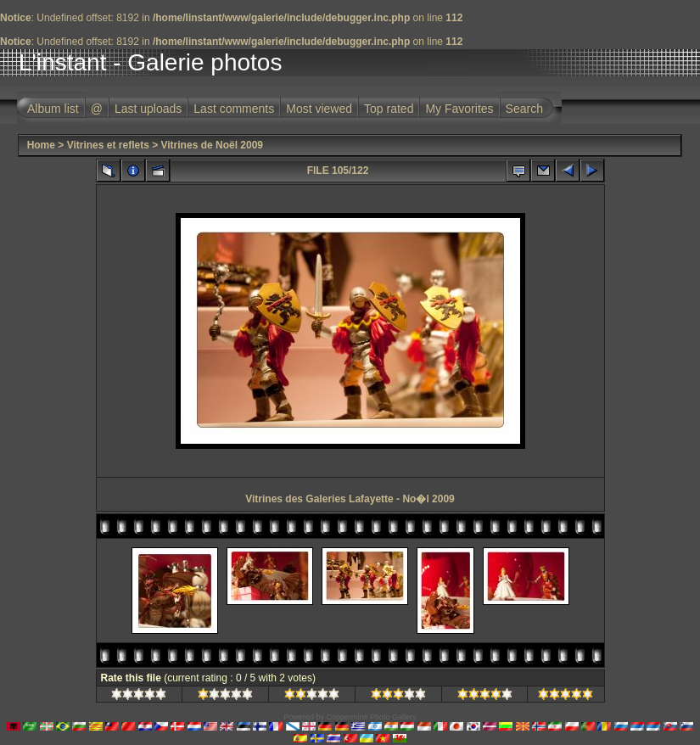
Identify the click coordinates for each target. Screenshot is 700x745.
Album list (53, 109)
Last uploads (148, 109)
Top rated (389, 109)
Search (524, 109)
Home (41, 145)
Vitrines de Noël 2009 (213, 145)
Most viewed (319, 109)
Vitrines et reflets (108, 145)
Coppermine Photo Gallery (371, 717)
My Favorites (459, 109)
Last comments (234, 109)
